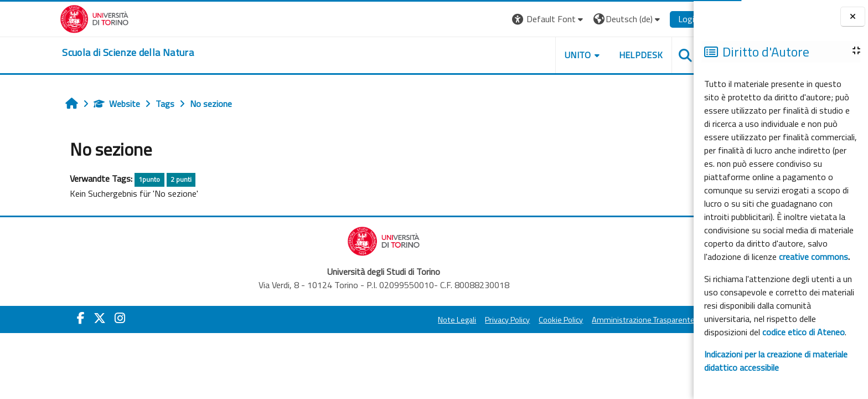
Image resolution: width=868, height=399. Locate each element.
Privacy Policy (471, 320)
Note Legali (420, 320)
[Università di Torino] (58, 18)
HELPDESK (604, 55)
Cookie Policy (524, 320)
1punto (113, 179)
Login (652, 19)
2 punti (144, 179)
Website (80, 104)
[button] (512, 19)
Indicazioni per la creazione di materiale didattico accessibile (776, 361)
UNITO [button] (541, 55)
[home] (91, 53)
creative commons (813, 257)
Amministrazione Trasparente (607, 320)
